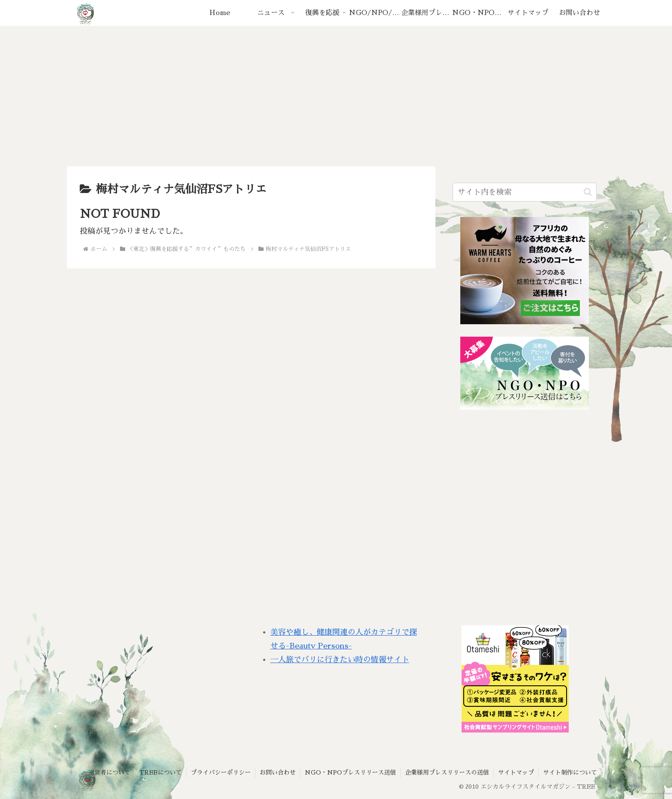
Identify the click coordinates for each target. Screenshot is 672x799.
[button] (588, 192)
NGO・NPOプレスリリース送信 (350, 772)
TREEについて (160, 772)
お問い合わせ (278, 772)
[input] (525, 192)
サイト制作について (570, 772)
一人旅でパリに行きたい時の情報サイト (340, 660)
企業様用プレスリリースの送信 (447, 772)
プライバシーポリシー (221, 772)
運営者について (109, 772)
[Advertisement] (336, 96)
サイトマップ (516, 772)
